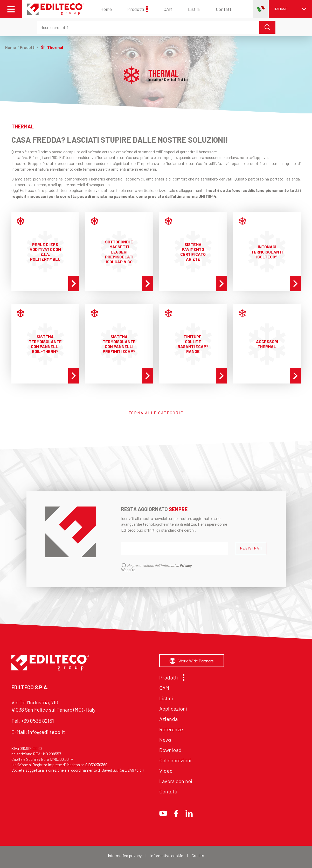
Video (166, 771)
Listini (194, 9)
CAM (168, 9)
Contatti (224, 9)
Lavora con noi (176, 781)
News (165, 740)
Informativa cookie (167, 855)
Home (106, 9)
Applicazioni (173, 708)
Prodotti (138, 9)
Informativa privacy (125, 855)
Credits (198, 855)
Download (170, 750)
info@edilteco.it (46, 732)
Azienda (168, 719)
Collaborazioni (175, 760)
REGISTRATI (251, 548)
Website (128, 570)
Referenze (171, 729)
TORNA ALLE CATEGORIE (156, 413)
